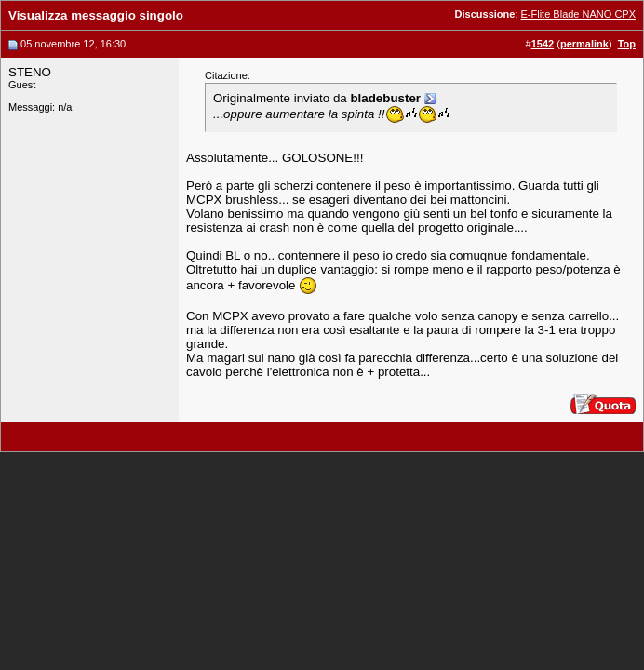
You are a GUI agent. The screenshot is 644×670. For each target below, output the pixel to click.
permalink (584, 44)
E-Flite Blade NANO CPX (578, 14)
